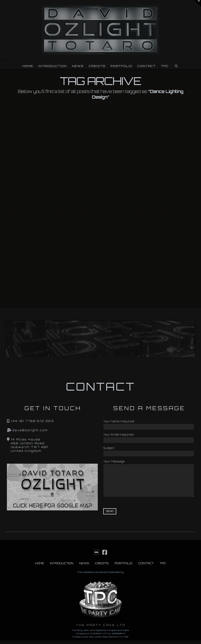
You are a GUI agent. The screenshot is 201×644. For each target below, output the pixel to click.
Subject (149, 451)
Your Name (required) (149, 424)
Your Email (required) (149, 438)
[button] (198, 3)
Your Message (149, 464)
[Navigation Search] (176, 65)
